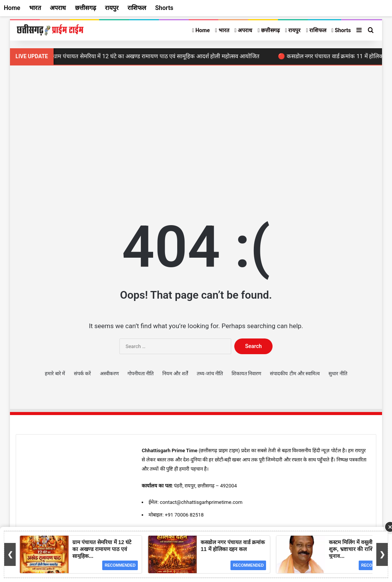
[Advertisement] (196, 131)
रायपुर (293, 30)
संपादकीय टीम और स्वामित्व (295, 374)
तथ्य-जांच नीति (210, 374)
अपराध (244, 30)
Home (201, 30)
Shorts (341, 30)
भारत (222, 30)
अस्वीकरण (109, 374)
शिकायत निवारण (246, 374)
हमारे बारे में (55, 374)
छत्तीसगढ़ (269, 30)
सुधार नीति (338, 374)
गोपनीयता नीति (140, 374)
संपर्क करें (82, 374)
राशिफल (316, 30)
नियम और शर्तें (175, 374)
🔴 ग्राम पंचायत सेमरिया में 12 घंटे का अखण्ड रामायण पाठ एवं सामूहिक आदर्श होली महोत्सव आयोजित (155, 56)
